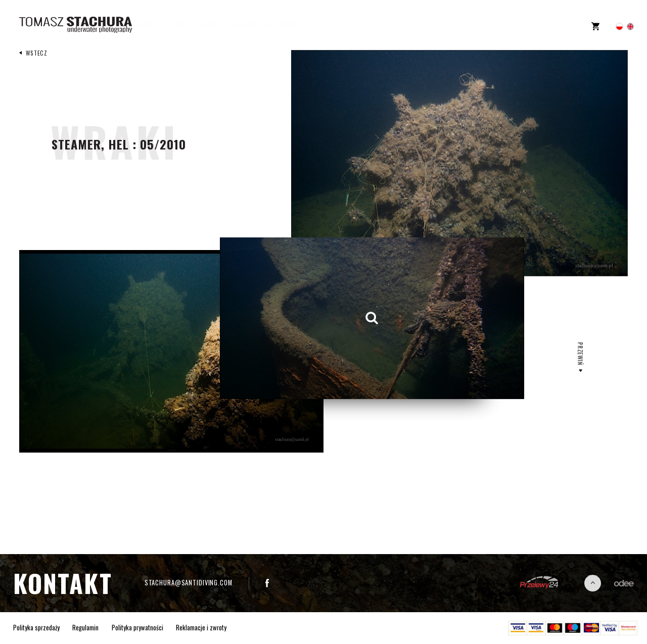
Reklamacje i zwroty (201, 628)
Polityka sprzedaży (36, 628)
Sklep (333, 25)
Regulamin (85, 628)
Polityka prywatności (137, 628)
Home (154, 25)
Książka (277, 25)
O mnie (184, 25)
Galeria (219, 25)
